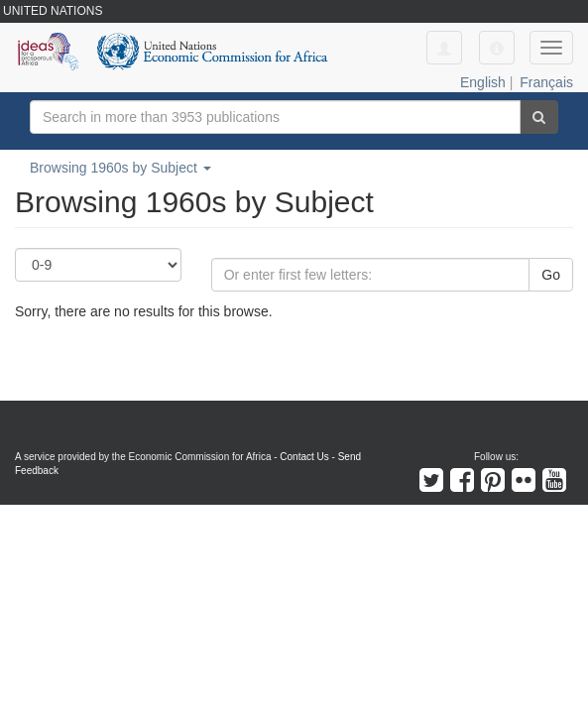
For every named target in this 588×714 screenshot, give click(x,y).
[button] (497, 48)
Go (551, 275)
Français (546, 82)
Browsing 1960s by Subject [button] (120, 168)
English (483, 82)
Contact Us (304, 457)
